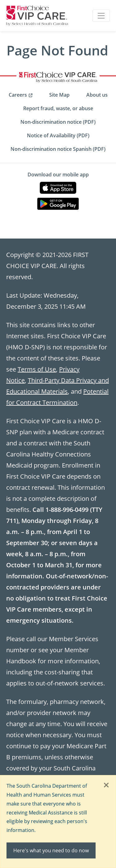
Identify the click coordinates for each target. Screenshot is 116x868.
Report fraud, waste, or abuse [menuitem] (58, 108)
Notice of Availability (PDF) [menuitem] (58, 135)
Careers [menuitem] (18, 95)
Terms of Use (37, 369)
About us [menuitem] (97, 95)
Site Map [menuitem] (59, 95)
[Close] (106, 786)
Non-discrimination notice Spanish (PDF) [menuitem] (58, 149)
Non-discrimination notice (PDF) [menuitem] (58, 122)
